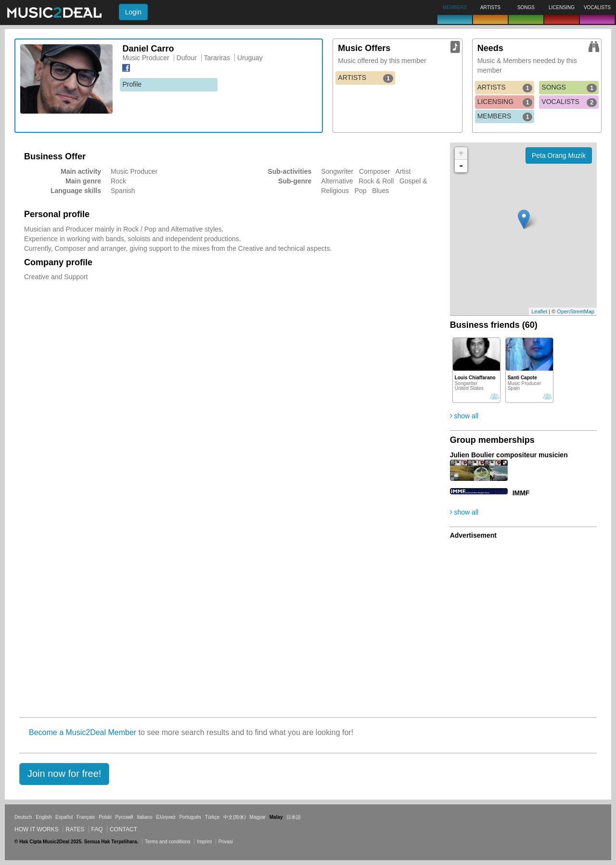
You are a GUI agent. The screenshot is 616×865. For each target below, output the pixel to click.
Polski (105, 817)
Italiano (144, 817)
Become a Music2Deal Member (83, 732)
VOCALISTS (569, 102)
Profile (132, 84)
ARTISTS (366, 78)
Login (133, 12)
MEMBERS (505, 116)
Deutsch (23, 817)
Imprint (204, 842)
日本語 (294, 817)
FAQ (97, 829)
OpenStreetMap (576, 311)
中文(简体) (235, 817)
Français (86, 817)
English (44, 817)
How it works (37, 829)
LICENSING (505, 102)
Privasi (226, 842)
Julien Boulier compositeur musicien (509, 455)
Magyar (258, 817)
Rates (75, 829)
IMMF (521, 493)
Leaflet (539, 311)
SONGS (569, 88)
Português (190, 817)
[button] (64, 774)
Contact (123, 829)
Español (64, 817)
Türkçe (212, 817)
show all (464, 416)
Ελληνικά (166, 817)
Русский (124, 817)
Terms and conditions (168, 842)
